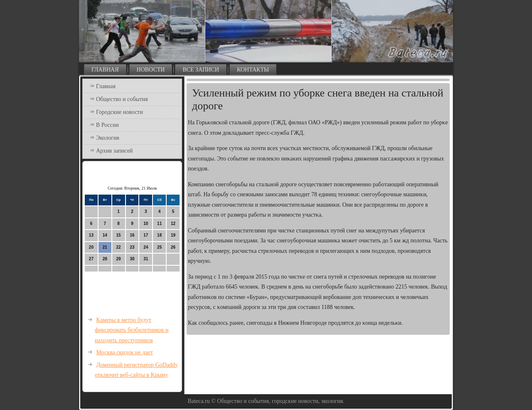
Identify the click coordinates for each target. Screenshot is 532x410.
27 (91, 259)
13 (91, 235)
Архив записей (114, 151)
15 (119, 235)
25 (159, 247)
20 (91, 247)
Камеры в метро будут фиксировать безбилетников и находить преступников (132, 330)
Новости (151, 70)
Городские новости (119, 112)
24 (146, 247)
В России (107, 125)
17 (146, 235)
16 (132, 235)
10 (146, 224)
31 (146, 259)
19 (173, 235)
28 (105, 259)
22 (119, 247)
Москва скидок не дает (125, 352)
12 (173, 224)
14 (105, 235)
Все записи (201, 70)
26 (173, 247)
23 (132, 247)
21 (105, 247)
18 (159, 235)
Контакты (253, 70)
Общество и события (122, 99)
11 (159, 224)
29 (119, 259)
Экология (108, 138)
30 (132, 259)
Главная (105, 70)
